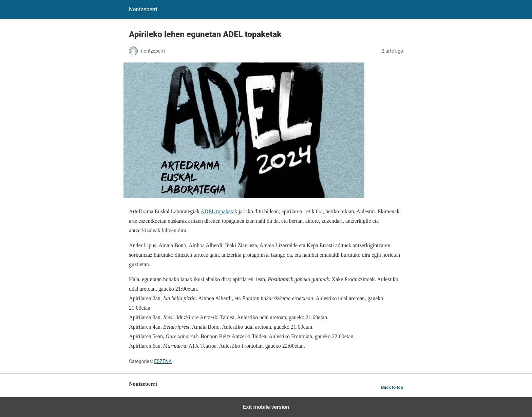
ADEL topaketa (217, 211)
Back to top (392, 387)
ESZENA (163, 361)
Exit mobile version (266, 407)
